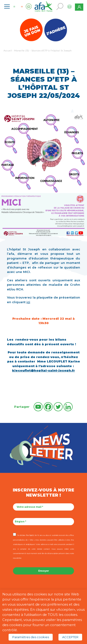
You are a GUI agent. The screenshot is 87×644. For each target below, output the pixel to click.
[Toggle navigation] (7, 7)
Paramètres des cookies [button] (31, 637)
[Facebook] (48, 407)
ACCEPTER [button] (70, 637)
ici (28, 302)
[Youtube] (38, 407)
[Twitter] (58, 407)
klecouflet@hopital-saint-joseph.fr (43, 370)
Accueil (8, 51)
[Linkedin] (68, 407)
